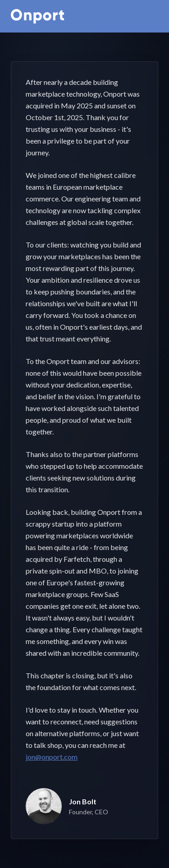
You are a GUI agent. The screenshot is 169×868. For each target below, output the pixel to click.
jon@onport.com (52, 757)
